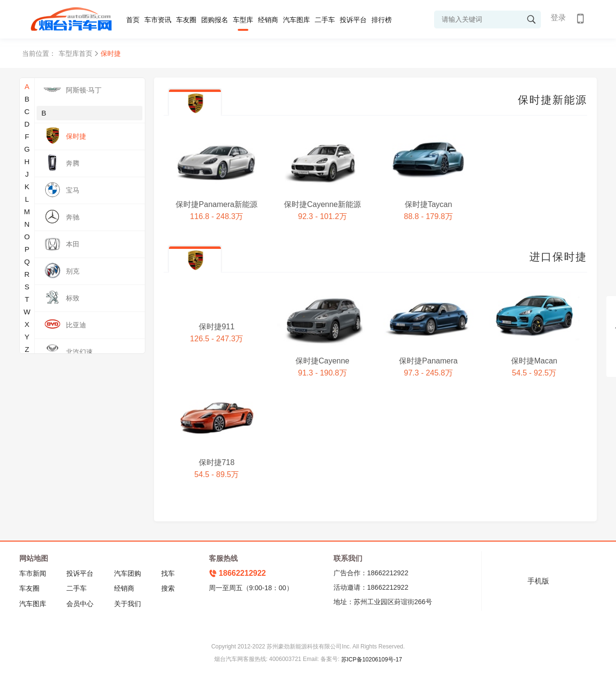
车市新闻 (33, 573)
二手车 (325, 20)
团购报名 (215, 20)
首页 (133, 20)
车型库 (243, 20)
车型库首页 (76, 53)
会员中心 (80, 604)
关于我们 (128, 604)
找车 (168, 573)
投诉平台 (353, 20)
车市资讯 (158, 20)
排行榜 (382, 20)
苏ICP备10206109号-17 (372, 660)
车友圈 (186, 20)
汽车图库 (296, 20)
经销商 (268, 20)
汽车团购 (128, 573)
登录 (558, 18)
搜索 (168, 588)
